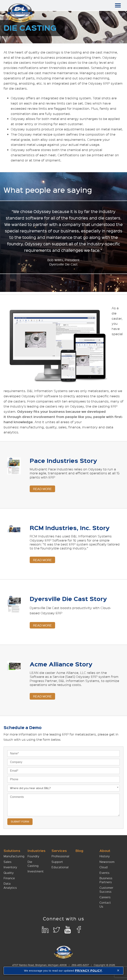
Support (57, 862)
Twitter (56, 930)
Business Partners (106, 880)
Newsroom (107, 862)
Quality (9, 873)
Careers (105, 897)
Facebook (79, 930)
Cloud (103, 867)
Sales (8, 862)
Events (104, 873)
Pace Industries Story (63, 461)
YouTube (68, 930)
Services (59, 851)
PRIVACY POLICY (89, 970)
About (105, 851)
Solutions (12, 851)
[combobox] (64, 788)
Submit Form (20, 822)
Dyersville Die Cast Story (68, 599)
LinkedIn (45, 930)
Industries (36, 851)
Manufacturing (14, 856)
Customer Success (106, 890)
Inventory (10, 867)
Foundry (33, 856)
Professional (60, 856)
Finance (9, 878)
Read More (42, 489)
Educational (60, 867)
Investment (36, 871)
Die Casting (33, 864)
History (105, 856)
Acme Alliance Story (61, 664)
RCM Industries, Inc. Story (70, 528)
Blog (79, 851)
